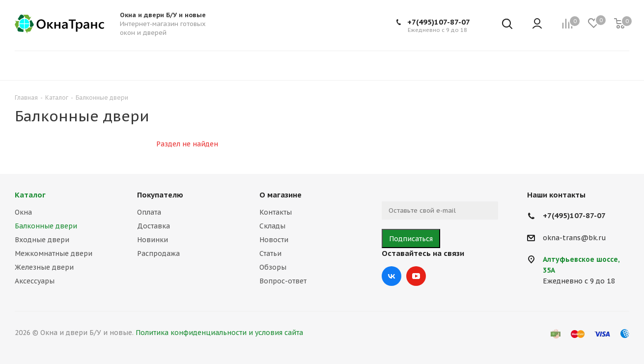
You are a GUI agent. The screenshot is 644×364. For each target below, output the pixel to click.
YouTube (416, 276)
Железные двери (44, 267)
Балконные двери (46, 226)
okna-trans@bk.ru (574, 238)
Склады (272, 226)
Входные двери (42, 240)
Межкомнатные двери (54, 253)
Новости (274, 240)
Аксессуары (35, 281)
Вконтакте (392, 276)
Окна (23, 212)
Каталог (30, 195)
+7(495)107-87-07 (439, 22)
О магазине (280, 195)
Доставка (154, 226)
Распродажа (158, 253)
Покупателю (160, 195)
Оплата (149, 212)
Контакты (276, 212)
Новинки (153, 240)
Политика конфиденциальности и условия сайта (219, 333)
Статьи (270, 253)
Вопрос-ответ (283, 281)
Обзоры (273, 267)
